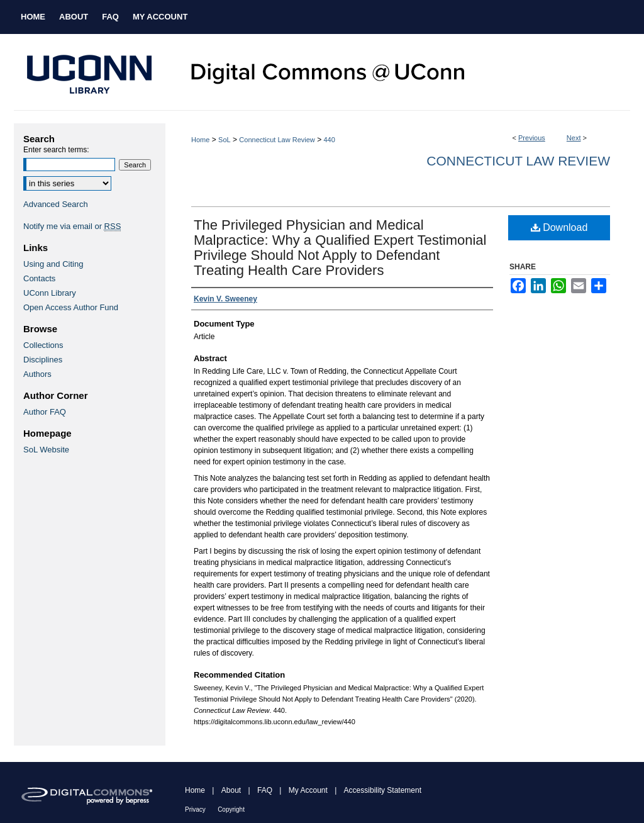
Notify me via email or (72, 226)
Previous (532, 138)
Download (559, 227)
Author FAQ (45, 412)
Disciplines (43, 360)
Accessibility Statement (383, 790)
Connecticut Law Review (277, 140)
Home (200, 140)
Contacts (39, 278)
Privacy (195, 809)
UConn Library (50, 293)
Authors (37, 374)
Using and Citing (53, 264)
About (231, 790)
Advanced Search (56, 204)
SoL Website (46, 450)
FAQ (265, 790)
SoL (225, 140)
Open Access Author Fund (71, 307)
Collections (43, 345)
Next (574, 138)
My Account (308, 790)
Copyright (231, 809)
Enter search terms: (56, 150)
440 (329, 140)
